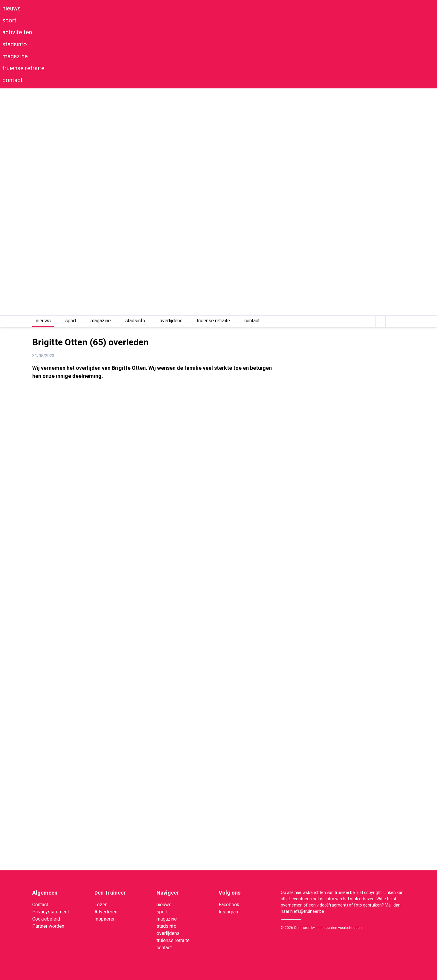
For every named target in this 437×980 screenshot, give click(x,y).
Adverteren (106, 912)
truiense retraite (23, 68)
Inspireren (105, 919)
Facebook (229, 905)
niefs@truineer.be (307, 911)
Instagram (229, 912)
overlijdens (171, 321)
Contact (40, 905)
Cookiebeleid (46, 919)
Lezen (101, 905)
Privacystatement (51, 912)
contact (13, 80)
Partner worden (48, 926)
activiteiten (17, 32)
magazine (15, 56)
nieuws (11, 8)
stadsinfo (15, 44)
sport (9, 20)
